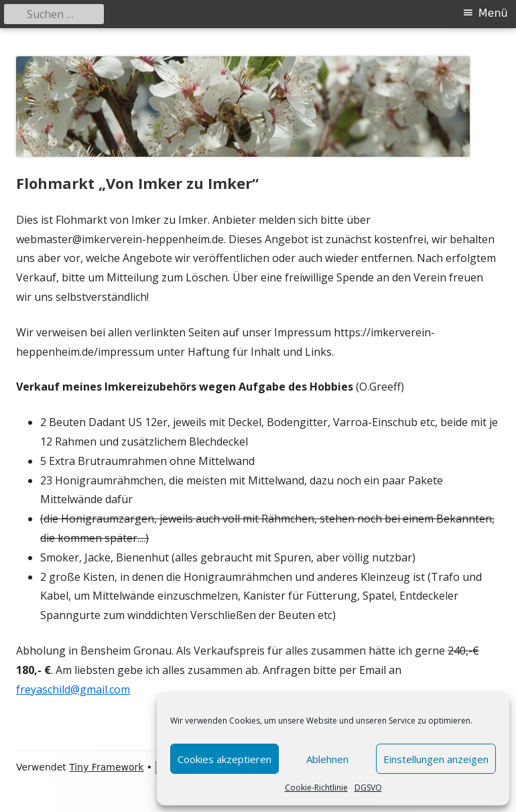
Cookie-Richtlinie (316, 788)
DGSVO (368, 788)
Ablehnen (327, 759)
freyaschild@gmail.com (73, 689)
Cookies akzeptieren (224, 759)
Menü (493, 13)
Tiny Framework (106, 767)
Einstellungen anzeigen (436, 759)
